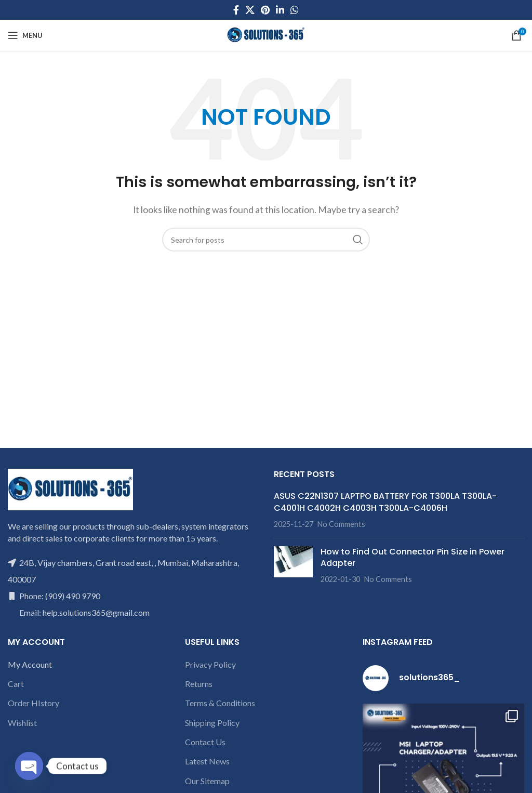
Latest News (207, 761)
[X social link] (250, 10)
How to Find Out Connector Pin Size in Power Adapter (413, 557)
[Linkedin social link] (280, 10)
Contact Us (205, 742)
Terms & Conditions (220, 703)
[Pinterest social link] (265, 10)
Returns (199, 684)
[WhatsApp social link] (295, 10)
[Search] (266, 240)
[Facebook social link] (236, 10)
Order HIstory (34, 703)
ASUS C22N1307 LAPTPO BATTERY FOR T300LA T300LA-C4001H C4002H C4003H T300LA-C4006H (385, 502)
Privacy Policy (210, 664)
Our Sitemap (207, 781)
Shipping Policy (212, 723)
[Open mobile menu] (25, 35)
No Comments (341, 524)
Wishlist (22, 723)
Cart (16, 684)
